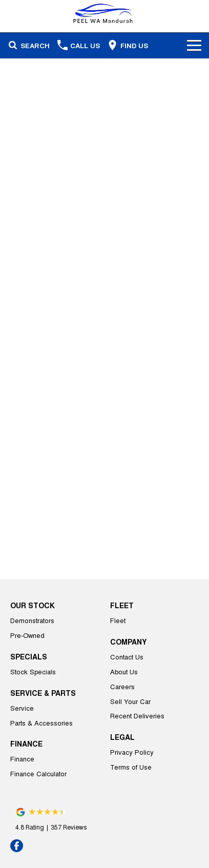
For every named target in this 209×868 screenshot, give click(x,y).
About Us (124, 671)
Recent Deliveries (137, 716)
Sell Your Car (130, 701)
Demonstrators (32, 620)
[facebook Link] (17, 846)
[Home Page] (104, 14)
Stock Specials (33, 671)
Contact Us (127, 657)
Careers (122, 686)
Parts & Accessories (41, 723)
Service (22, 708)
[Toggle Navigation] (194, 45)
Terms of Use (131, 767)
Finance (22, 759)
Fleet (118, 620)
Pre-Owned (27, 635)
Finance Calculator (38, 773)
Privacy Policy (132, 752)
